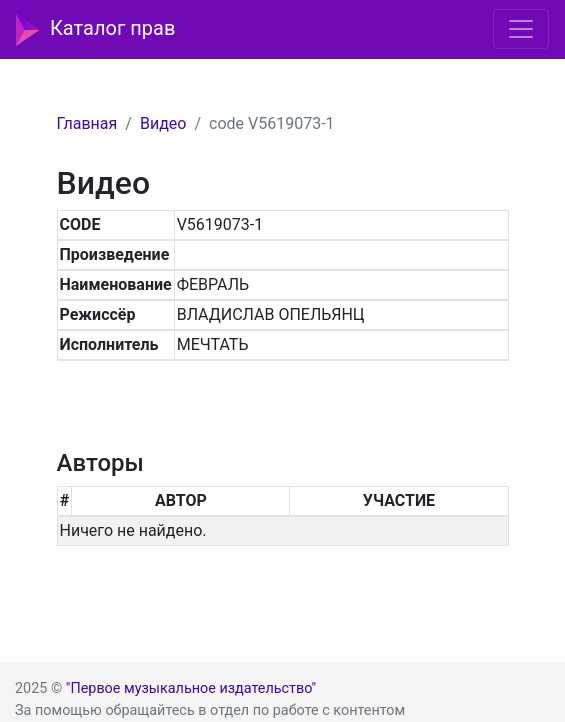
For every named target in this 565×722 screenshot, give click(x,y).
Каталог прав (95, 30)
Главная (87, 123)
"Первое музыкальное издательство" (191, 688)
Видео (163, 123)
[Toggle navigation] (521, 29)
